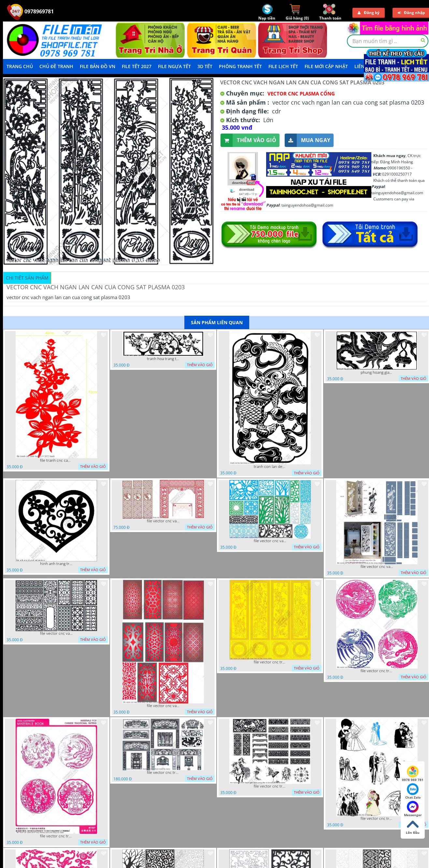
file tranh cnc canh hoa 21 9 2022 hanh (56, 460)
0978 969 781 (413, 774)
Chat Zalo (413, 791)
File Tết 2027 (137, 66)
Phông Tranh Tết (240, 66)
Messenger (413, 809)
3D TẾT (205, 66)
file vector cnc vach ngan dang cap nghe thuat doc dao (163, 706)
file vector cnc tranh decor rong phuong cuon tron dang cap (56, 836)
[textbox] (388, 41)
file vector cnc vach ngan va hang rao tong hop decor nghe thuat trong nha (270, 541)
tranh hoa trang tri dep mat (163, 359)
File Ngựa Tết (174, 66)
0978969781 (30, 11)
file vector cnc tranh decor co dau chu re (377, 818)
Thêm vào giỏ (248, 140)
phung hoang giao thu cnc (377, 372)
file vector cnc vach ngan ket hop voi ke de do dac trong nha (377, 567)
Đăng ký (369, 13)
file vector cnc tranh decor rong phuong (377, 671)
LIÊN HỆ (363, 66)
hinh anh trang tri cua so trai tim (56, 564)
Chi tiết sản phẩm (27, 278)
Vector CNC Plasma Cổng (301, 94)
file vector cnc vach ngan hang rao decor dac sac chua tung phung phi (56, 633)
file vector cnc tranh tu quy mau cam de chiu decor (270, 662)
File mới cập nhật (326, 66)
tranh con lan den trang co (270, 467)
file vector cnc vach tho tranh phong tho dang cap (163, 521)
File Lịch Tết (283, 66)
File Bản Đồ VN (98, 66)
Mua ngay (307, 140)
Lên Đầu (413, 827)
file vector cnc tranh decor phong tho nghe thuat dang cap (163, 773)
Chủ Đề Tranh (56, 66)
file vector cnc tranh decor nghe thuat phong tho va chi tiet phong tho (270, 786)
